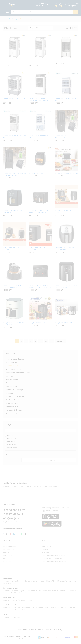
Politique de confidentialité (52, 558)
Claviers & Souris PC (47, 581)
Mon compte (7, 555)
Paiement (46, 552)
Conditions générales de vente (53, 555)
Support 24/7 (44, 4)
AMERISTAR (11, 442)
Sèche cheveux (12, 407)
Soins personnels (42, 607)
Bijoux (22, 591)
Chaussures (31, 591)
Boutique (6, 552)
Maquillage (6, 607)
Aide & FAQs (47, 546)
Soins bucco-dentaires (11, 610)
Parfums (25, 610)
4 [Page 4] (31, 341)
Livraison (45, 549)
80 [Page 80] (51, 341)
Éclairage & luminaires (26, 600)
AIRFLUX (10, 439)
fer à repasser (11, 383)
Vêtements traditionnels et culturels (16, 593)
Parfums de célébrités (59, 607)
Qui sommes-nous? (10, 546)
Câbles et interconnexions (66, 581)
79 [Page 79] (46, 341)
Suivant (60, 341)
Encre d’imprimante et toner (13, 583)
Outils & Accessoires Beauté (23, 607)
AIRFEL (9, 436)
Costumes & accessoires (47, 591)
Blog (4, 558)
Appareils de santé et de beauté (18, 373)
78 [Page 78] (40, 341)
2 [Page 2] (22, 341)
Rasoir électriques (13, 403)
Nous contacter (8, 549)
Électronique (14, 19)
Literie (13, 600)
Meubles (6, 600)
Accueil (5, 19)
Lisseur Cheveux (12, 386)
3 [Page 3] (26, 341)
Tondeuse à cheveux (14, 410)
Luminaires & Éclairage (15, 390)
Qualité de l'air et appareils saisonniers (20, 400)
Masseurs (10, 393)
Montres (62, 591)
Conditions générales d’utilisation (54, 561)
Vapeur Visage (11, 414)
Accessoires (7, 617)
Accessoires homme (10, 591)
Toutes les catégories (15, 359)
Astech (10, 447)
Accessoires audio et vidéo (12, 581)
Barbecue (10, 376)
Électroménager (12, 380)
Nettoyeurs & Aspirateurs (15, 397)
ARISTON (10, 445)
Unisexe (73, 607)
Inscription (72, 6)
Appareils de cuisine (13, 369)
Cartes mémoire (31, 581)
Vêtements (72, 591)
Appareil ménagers (12, 366)
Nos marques (7, 561)
